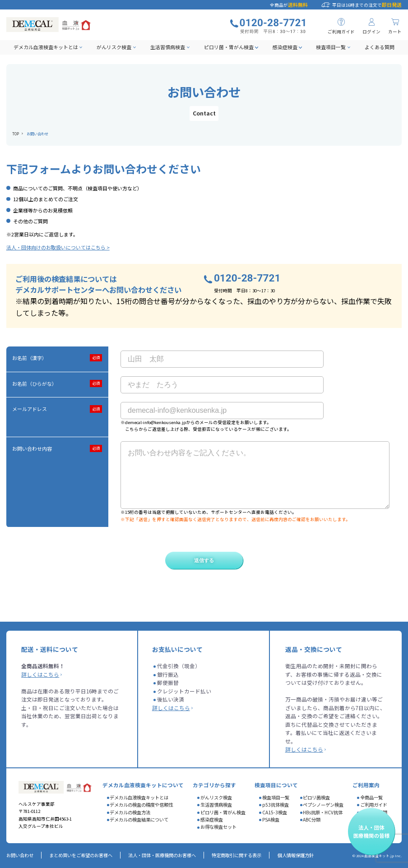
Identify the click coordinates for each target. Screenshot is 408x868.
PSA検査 (271, 820)
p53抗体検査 (276, 805)
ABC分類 (312, 820)
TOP (16, 134)
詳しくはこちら (40, 674)
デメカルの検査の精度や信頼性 (141, 805)
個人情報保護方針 (296, 855)
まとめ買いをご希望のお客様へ (81, 855)
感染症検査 (285, 47)
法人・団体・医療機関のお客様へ (162, 855)
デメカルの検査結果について (139, 820)
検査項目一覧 (331, 47)
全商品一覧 (371, 797)
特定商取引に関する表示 (236, 855)
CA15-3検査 (275, 812)
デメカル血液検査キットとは (46, 47)
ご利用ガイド (374, 805)
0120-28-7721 (247, 279)
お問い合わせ (20, 855)
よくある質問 (380, 47)
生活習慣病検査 (168, 47)
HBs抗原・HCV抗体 (323, 812)
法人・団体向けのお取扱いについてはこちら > (58, 247)
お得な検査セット (218, 827)
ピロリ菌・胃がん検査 (229, 47)
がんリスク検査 (114, 47)
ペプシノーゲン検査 (323, 805)
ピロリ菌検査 (316, 797)
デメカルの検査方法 (130, 812)
